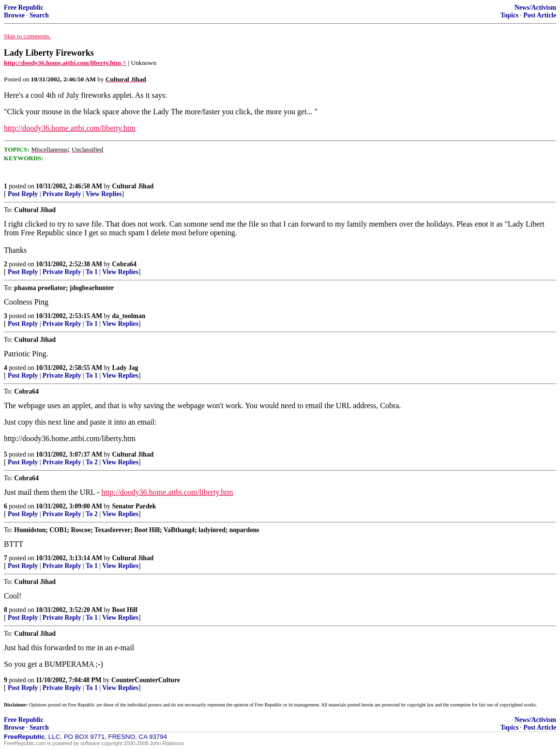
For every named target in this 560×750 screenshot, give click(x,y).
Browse (14, 15)
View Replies (104, 194)
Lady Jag (125, 368)
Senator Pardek (134, 506)
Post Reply (23, 194)
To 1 (92, 272)
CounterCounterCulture (146, 680)
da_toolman (129, 316)
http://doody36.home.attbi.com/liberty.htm (70, 128)
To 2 (92, 462)
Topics (509, 15)
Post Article (540, 15)
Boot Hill (125, 610)
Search (39, 15)
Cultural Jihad (133, 186)
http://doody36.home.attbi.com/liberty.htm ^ (65, 63)
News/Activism (535, 8)
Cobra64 (125, 264)
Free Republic (24, 8)
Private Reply (62, 194)
